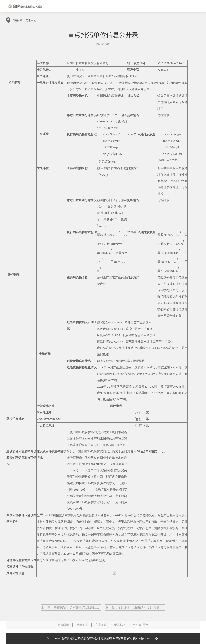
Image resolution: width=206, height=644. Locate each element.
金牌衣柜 (120, 625)
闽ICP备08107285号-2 (146, 638)
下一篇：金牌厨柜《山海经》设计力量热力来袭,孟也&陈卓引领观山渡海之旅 (135, 607)
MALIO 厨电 (141, 625)
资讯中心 (31, 20)
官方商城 (63, 625)
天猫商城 (82, 625)
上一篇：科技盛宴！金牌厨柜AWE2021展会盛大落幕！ (71, 607)
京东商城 (101, 625)
